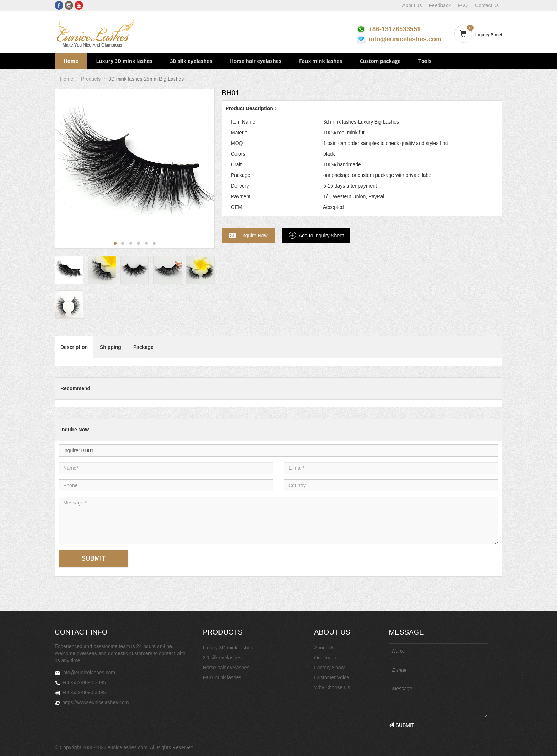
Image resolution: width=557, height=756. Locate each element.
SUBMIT (93, 558)
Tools (425, 61)
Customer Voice (332, 677)
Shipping (110, 347)
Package (143, 347)
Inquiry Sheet (489, 35)
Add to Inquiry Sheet (321, 236)
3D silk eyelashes (191, 61)
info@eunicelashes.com (405, 39)
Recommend (75, 388)
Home (71, 61)
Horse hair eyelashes (256, 61)
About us (412, 5)
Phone (76, 479)
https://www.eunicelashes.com (96, 702)
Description (74, 347)
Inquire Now (255, 236)
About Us (324, 648)
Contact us (487, 5)
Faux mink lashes (321, 61)
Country (301, 479)
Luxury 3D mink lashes (124, 61)
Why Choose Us (332, 687)
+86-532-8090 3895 (84, 682)
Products (91, 79)
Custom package (380, 61)
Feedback (440, 5)
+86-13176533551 (394, 29)
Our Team (325, 658)
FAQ (463, 5)
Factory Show (329, 668)
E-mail (301, 462)
